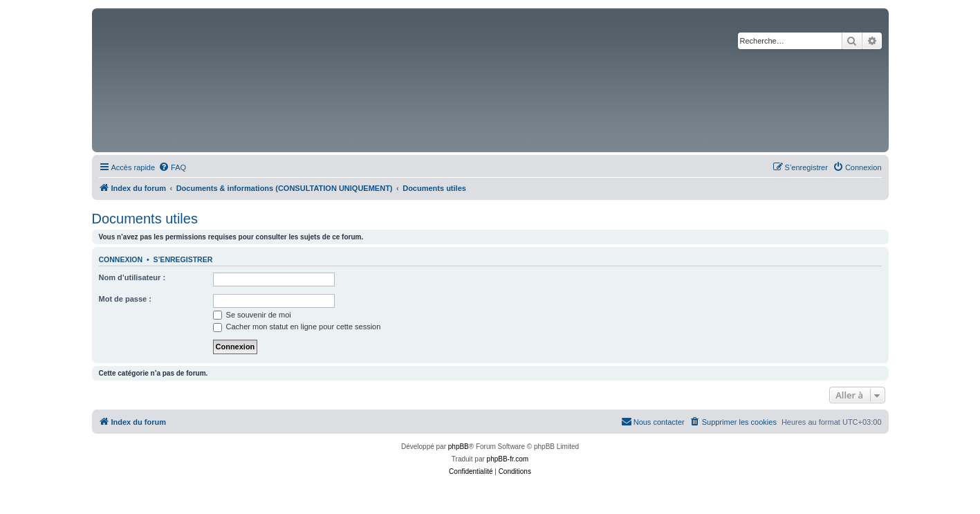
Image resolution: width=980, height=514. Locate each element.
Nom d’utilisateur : (132, 277)
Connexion (121, 259)
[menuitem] (172, 167)
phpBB (459, 447)
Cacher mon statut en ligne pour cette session (297, 327)
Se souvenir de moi (252, 315)
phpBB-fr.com (508, 459)
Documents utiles (145, 219)
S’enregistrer (183, 259)
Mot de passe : (125, 299)
